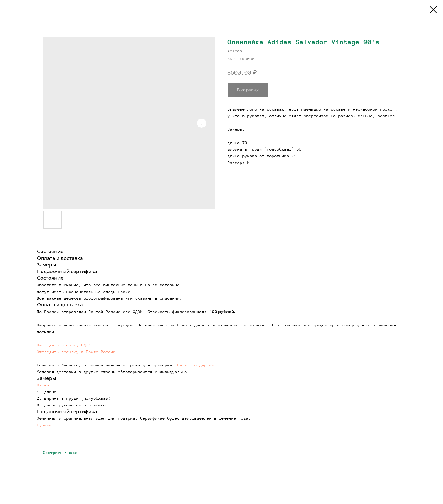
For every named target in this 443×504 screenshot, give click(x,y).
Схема (43, 385)
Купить (44, 425)
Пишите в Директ (196, 365)
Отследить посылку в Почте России (76, 352)
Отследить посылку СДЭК (64, 345)
